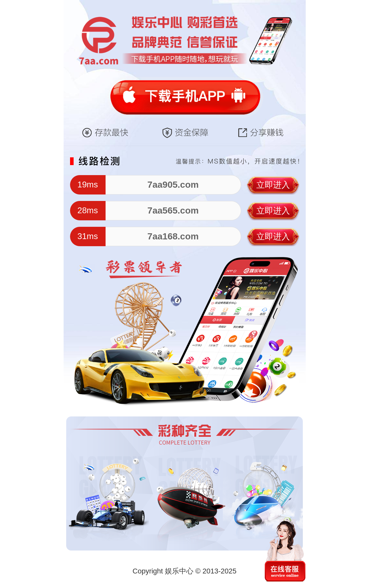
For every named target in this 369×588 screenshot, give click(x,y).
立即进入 (273, 185)
